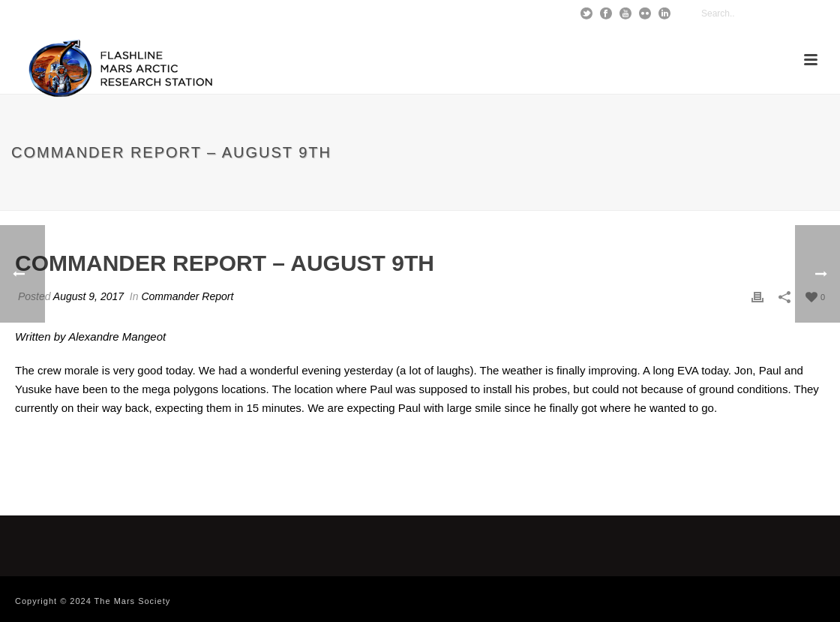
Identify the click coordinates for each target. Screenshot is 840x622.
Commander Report (187, 296)
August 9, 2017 (88, 296)
